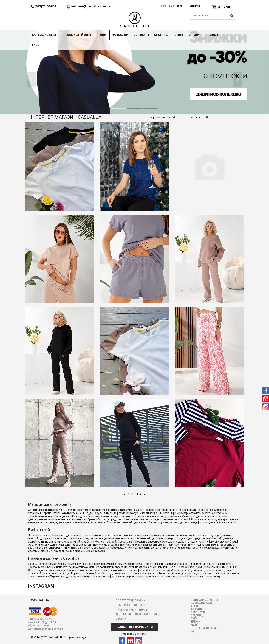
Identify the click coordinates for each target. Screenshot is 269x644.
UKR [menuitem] (164, 6)
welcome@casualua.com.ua (90, 6)
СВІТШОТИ (198, 612)
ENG (172, 6)
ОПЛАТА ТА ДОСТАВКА (130, 601)
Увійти (195, 6)
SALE (194, 631)
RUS (179, 6)
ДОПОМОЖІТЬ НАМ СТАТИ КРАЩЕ (138, 614)
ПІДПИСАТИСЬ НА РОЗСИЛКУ (135, 627)
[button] (31, 79)
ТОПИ (194, 606)
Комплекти (207, 628)
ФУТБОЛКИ (198, 609)
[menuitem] (170, 6)
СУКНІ (194, 618)
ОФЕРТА (121, 619)
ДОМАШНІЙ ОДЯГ (202, 603)
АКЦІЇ (194, 625)
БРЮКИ (195, 622)
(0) (224, 7)
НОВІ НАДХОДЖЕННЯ (204, 600)
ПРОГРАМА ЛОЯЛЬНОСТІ (132, 610)
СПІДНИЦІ (197, 615)
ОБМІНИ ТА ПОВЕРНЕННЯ (132, 605)
